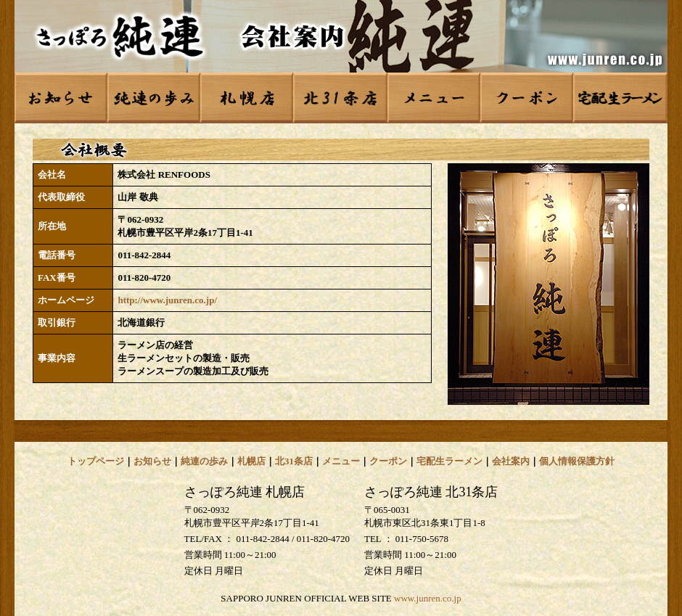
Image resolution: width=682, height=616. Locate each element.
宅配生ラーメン (449, 461)
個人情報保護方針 (577, 461)
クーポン (388, 461)
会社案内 (511, 461)
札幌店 (251, 461)
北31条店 (294, 461)
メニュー (341, 461)
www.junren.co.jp (428, 598)
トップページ (96, 461)
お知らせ (152, 461)
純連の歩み (204, 461)
